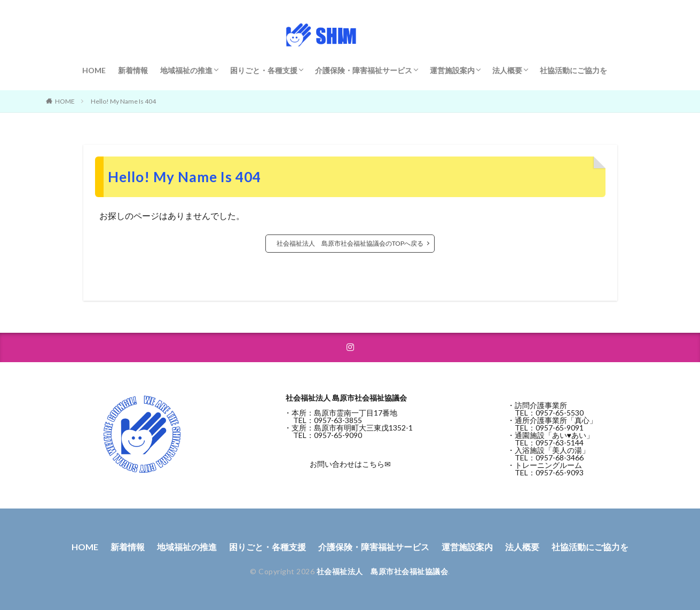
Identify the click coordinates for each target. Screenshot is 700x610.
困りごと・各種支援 (264, 70)
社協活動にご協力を (573, 70)
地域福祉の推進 (186, 70)
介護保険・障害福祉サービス (364, 70)
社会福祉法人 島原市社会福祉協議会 (383, 571)
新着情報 (133, 70)
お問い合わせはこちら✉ (350, 464)
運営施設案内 (452, 70)
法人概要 (507, 70)
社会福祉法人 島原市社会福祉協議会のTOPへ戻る (350, 243)
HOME (94, 70)
